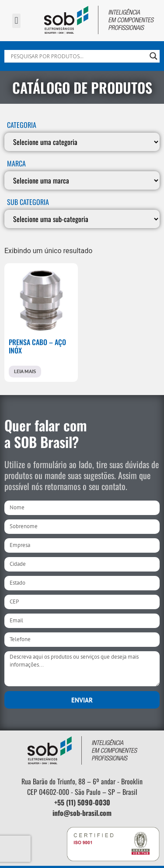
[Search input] (78, 56)
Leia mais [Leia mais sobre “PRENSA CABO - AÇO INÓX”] (25, 371)
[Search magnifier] (154, 56)
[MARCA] (82, 180)
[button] (16, 21)
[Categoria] (82, 142)
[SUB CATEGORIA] (82, 219)
